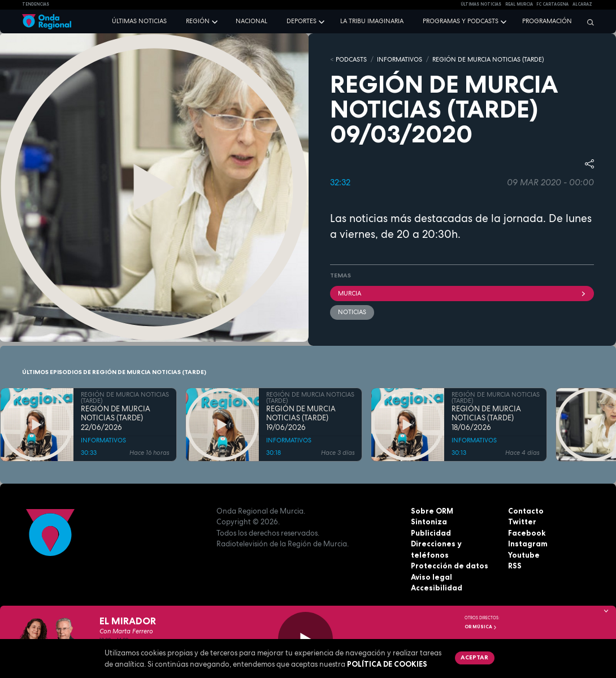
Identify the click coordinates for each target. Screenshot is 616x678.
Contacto (526, 511)
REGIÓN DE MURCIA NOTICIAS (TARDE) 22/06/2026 (116, 418)
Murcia (462, 293)
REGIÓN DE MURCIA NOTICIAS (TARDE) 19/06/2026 (301, 418)
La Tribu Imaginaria (372, 21)
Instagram (528, 544)
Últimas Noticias (481, 4)
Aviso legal (431, 577)
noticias (352, 312)
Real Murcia (519, 4)
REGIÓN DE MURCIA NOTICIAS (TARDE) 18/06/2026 (486, 418)
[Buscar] (588, 22)
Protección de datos (450, 566)
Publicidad (431, 533)
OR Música (481, 627)
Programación (547, 21)
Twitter (522, 521)
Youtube (524, 555)
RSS (515, 566)
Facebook (527, 533)
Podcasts (351, 59)
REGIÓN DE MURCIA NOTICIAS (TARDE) (488, 59)
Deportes (302, 21)
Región (198, 21)
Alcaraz (582, 4)
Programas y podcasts (461, 21)
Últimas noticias (139, 21)
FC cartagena (552, 4)
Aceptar (474, 657)
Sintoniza (429, 521)
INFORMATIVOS (400, 59)
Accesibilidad (437, 588)
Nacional (251, 21)
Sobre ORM (432, 511)
